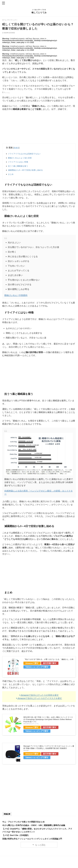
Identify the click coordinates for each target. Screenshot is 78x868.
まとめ (11, 176)
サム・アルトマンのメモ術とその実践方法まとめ (23, 824)
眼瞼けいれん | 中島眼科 (16, 298)
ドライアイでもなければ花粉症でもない (26, 154)
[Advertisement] (39, 128)
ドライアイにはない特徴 (19, 163)
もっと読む (40, 847)
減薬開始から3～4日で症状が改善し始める (27, 172)
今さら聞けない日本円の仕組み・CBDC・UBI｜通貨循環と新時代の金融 (34, 828)
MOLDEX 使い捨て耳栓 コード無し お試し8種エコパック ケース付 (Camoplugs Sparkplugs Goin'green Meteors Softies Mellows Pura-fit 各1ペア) (48, 722)
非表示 (17, 148)
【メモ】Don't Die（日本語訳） (16, 838)
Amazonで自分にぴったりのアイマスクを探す (39, 701)
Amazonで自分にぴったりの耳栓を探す (39, 697)
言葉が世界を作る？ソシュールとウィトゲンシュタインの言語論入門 (32, 841)
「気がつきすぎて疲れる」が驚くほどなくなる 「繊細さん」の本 (48, 662)
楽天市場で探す (50, 666)
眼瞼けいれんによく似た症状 (21, 159)
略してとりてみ (39, 13)
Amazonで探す (32, 666)
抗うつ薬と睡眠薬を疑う (19, 167)
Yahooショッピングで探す (37, 669)
